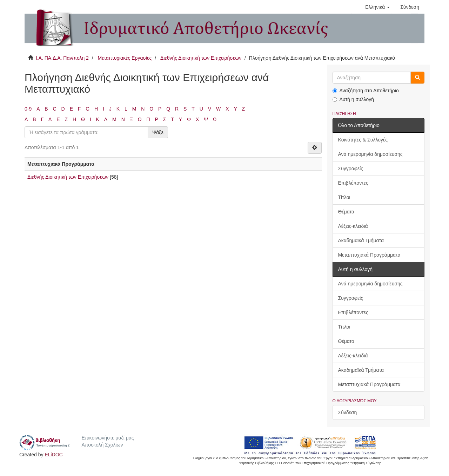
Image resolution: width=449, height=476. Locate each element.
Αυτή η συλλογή (353, 99)
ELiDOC (53, 455)
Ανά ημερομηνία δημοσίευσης (370, 154)
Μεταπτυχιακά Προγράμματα (369, 255)
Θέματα (346, 212)
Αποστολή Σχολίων (102, 445)
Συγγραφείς (351, 168)
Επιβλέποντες (353, 183)
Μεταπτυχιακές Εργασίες (125, 58)
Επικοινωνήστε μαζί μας (108, 438)
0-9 (28, 109)
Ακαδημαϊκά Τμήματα (361, 240)
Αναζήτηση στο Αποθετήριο (366, 91)
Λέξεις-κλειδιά (353, 226)
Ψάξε (158, 132)
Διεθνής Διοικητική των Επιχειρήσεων (201, 58)
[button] (377, 7)
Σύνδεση (348, 412)
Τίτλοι (344, 197)
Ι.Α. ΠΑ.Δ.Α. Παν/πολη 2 (62, 58)
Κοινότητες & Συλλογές (363, 140)
